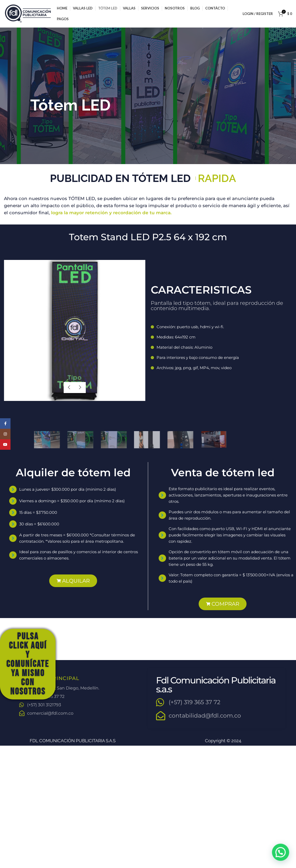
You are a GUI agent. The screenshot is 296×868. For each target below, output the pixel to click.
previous (69, 388)
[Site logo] (28, 13)
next (80, 388)
